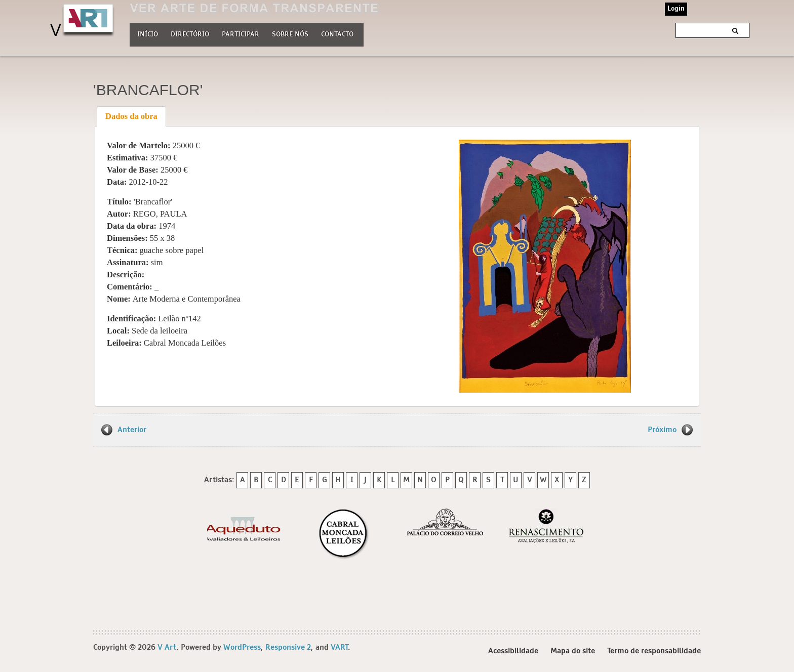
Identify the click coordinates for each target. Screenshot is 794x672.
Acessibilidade (513, 651)
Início (148, 35)
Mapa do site (573, 651)
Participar (241, 35)
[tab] (132, 116)
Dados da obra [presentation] (131, 116)
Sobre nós (290, 33)
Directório (190, 33)
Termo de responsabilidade (654, 651)
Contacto (337, 35)
